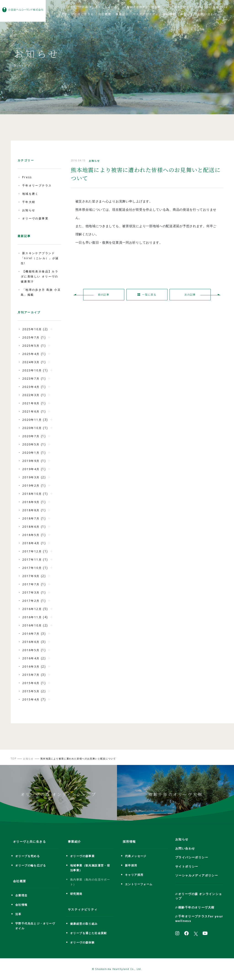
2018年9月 (31, 502)
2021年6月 (31, 411)
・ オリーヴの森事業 (33, 218)
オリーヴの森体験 (82, 942)
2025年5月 (31, 346)
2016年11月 (32, 617)
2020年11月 (32, 420)
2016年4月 (31, 658)
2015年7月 (31, 675)
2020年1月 (31, 453)
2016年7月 (31, 634)
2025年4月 (31, 354)
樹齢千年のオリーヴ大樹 (142, 7)
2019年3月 (31, 477)
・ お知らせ (26, 210)
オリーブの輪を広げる (31, 865)
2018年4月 (31, 543)
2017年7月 (31, 584)
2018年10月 (32, 494)
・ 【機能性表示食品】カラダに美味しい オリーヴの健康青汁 (38, 276)
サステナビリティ (146, 14)
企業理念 (21, 895)
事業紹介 (122, 14)
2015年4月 (31, 699)
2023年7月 (31, 379)
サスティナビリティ (83, 909)
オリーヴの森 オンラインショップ (91, 7)
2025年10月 (32, 329)
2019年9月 (31, 461)
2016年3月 (31, 667)
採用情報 (169, 14)
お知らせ (187, 14)
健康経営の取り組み (84, 924)
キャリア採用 (134, 875)
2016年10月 (32, 625)
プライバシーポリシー (192, 857)
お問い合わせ (207, 14)
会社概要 (105, 14)
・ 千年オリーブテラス (35, 185)
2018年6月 (31, 527)
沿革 (18, 914)
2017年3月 (31, 593)
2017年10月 (32, 568)
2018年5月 (31, 535)
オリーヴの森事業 (82, 856)
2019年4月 (31, 469)
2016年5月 (31, 650)
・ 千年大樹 (26, 202)
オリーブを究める (28, 856)
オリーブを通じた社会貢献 (89, 933)
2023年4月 (31, 387)
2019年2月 (31, 486)
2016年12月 (32, 609)
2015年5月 (31, 691)
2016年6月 (31, 642)
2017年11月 (32, 560)
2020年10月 (32, 428)
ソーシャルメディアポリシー (197, 875)
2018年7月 (31, 518)
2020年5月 (31, 444)
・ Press (25, 177)
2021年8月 (31, 403)
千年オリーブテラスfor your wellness (197, 7)
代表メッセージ (136, 856)
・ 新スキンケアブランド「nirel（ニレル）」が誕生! (38, 258)
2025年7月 (31, 337)
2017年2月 (31, 601)
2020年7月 (31, 436)
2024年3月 (31, 362)
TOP (13, 759)
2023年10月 (32, 370)
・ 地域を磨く (28, 194)
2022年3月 (31, 395)
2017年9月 (31, 576)
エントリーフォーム (139, 884)
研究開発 (76, 894)
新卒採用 (131, 865)
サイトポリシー (187, 866)
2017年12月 (32, 551)
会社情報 (21, 905)
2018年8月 (31, 510)
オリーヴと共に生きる (77, 14)
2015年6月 (31, 683)
